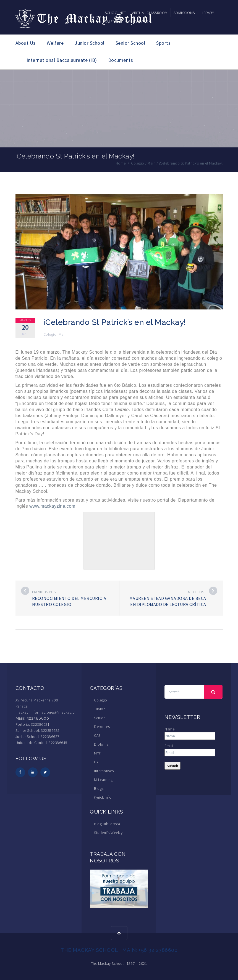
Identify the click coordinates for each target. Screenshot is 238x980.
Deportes (102, 726)
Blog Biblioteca (107, 823)
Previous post (45, 592)
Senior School (130, 43)
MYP (98, 753)
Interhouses (104, 770)
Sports (163, 43)
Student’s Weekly (108, 832)
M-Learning (103, 779)
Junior (99, 709)
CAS (97, 735)
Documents (121, 60)
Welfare (55, 43)
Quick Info (103, 797)
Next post (197, 592)
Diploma (101, 744)
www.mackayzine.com (52, 506)
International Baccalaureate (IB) (62, 60)
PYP (97, 762)
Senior (99, 717)
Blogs (99, 788)
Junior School (90, 43)
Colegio (50, 334)
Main (63, 334)
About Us (26, 43)
